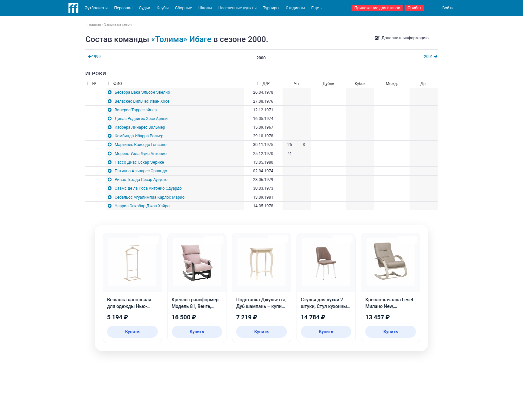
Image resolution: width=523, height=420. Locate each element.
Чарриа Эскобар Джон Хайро (142, 206)
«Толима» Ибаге (181, 39)
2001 (431, 57)
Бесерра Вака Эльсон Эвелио (142, 92)
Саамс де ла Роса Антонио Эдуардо (148, 188)
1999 (94, 57)
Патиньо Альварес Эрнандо (141, 171)
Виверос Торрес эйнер (136, 110)
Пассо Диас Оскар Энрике (139, 162)
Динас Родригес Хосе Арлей (141, 119)
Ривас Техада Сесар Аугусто (141, 180)
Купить (132, 331)
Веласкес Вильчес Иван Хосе (142, 101)
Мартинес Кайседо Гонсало (141, 145)
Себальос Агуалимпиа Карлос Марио (150, 197)
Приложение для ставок (377, 8)
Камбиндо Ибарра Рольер (139, 136)
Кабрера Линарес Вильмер (140, 127)
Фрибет (414, 8)
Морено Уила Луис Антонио (141, 154)
